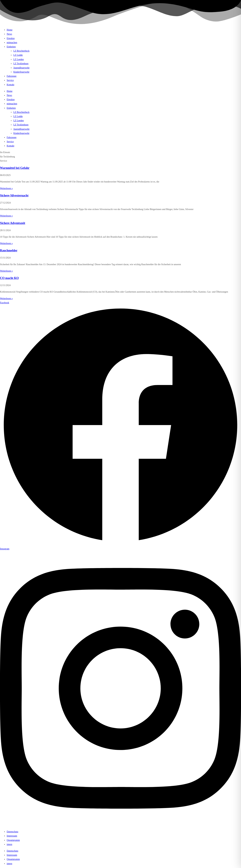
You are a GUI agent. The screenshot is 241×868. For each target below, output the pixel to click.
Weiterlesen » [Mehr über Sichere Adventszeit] (6, 243)
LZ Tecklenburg (21, 64)
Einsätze (11, 38)
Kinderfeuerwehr (21, 72)
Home (10, 30)
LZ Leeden (19, 59)
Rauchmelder (9, 250)
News (9, 34)
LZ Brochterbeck (21, 51)
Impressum (12, 836)
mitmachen (12, 43)
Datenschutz (12, 832)
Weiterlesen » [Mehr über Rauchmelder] (6, 271)
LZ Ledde (18, 55)
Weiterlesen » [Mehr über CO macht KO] (6, 298)
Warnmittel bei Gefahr (15, 168)
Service (10, 80)
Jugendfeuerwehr (21, 68)
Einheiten (11, 47)
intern (9, 844)
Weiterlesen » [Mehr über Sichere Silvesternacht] (6, 216)
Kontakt (10, 85)
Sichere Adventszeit (13, 223)
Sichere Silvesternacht (14, 195)
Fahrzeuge (12, 76)
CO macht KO (9, 278)
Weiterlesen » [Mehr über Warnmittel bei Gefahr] (6, 188)
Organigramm (13, 840)
